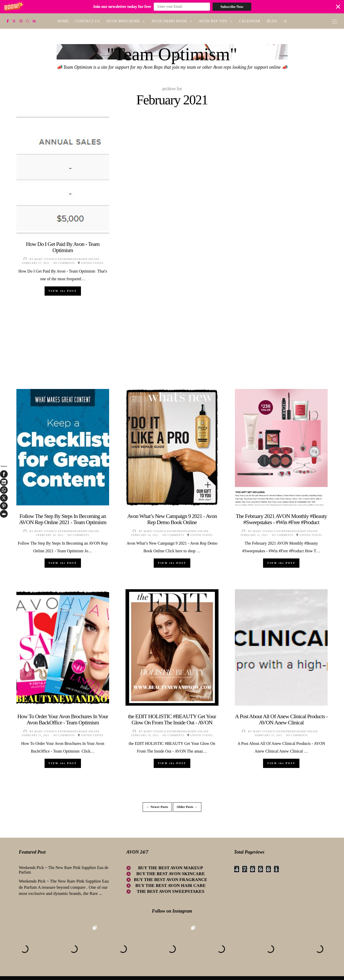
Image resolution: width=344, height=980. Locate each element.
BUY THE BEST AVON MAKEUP (170, 868)
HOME (63, 21)
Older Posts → (187, 807)
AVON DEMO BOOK (169, 21)
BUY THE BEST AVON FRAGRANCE (171, 880)
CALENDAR (250, 21)
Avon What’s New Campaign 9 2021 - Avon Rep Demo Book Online (172, 519)
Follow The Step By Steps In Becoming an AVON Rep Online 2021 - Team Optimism (63, 519)
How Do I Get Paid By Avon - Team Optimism (63, 247)
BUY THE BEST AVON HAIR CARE (171, 886)
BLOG (272, 21)
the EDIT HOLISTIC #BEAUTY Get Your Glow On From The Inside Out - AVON (172, 719)
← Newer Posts (157, 807)
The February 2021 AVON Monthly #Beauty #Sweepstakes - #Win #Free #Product (281, 519)
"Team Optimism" (172, 54)
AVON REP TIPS (213, 21)
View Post (63, 291)
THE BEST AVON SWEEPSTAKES (171, 891)
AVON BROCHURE (123, 21)
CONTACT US (88, 21)
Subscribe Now (232, 7)
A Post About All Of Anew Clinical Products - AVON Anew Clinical (281, 719)
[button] (172, 7)
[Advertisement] (172, 353)
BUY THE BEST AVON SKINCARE (170, 874)
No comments (64, 263)
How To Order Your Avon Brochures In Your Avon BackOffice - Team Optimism (63, 719)
